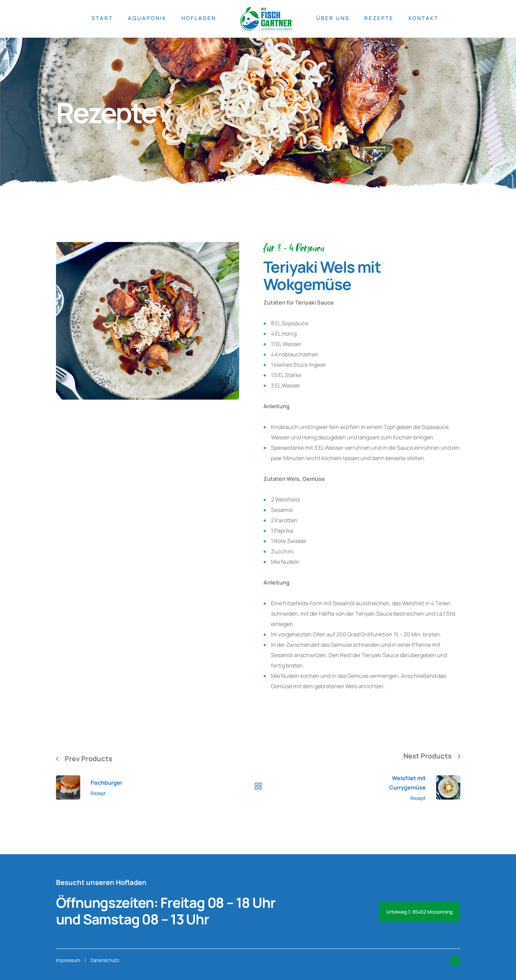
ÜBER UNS (333, 18)
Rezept (98, 793)
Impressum (68, 960)
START (102, 18)
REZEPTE (379, 18)
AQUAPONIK (147, 18)
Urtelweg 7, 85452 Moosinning (419, 912)
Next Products (428, 756)
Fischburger (106, 783)
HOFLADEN (199, 18)
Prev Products (88, 759)
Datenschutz (105, 960)
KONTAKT (424, 18)
